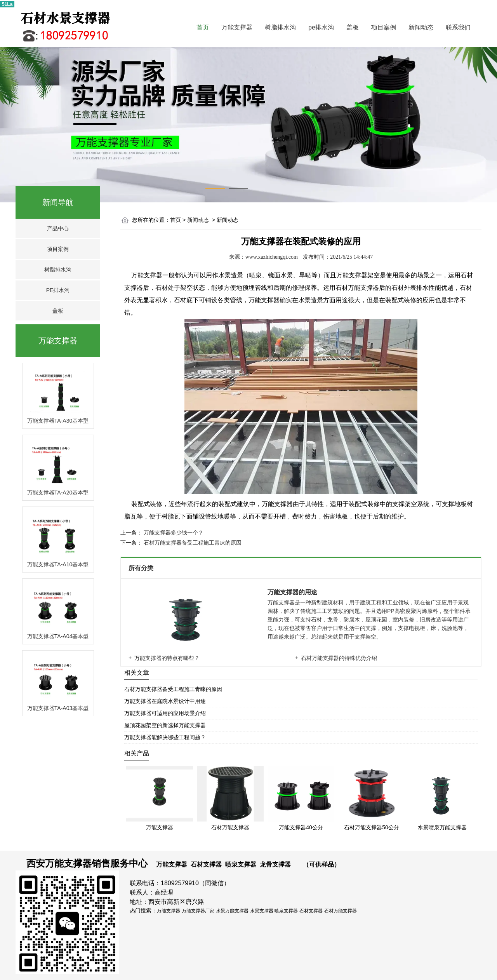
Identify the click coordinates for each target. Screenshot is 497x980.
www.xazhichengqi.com (272, 257)
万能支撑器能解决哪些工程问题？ (165, 737)
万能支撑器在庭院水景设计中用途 (165, 701)
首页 (203, 27)
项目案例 (384, 27)
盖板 (353, 27)
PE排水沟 (58, 290)
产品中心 (58, 228)
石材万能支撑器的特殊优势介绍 (339, 658)
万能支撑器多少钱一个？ (173, 533)
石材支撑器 (206, 864)
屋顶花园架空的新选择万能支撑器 (165, 725)
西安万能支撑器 (59, 863)
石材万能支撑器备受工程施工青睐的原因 (192, 543)
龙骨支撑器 (275, 864)
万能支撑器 (237, 27)
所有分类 (142, 568)
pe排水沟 (321, 27)
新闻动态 (421, 27)
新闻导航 (58, 202)
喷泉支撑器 (241, 864)
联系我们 (458, 27)
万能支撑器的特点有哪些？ (167, 658)
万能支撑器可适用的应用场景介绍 (165, 713)
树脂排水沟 (280, 27)
